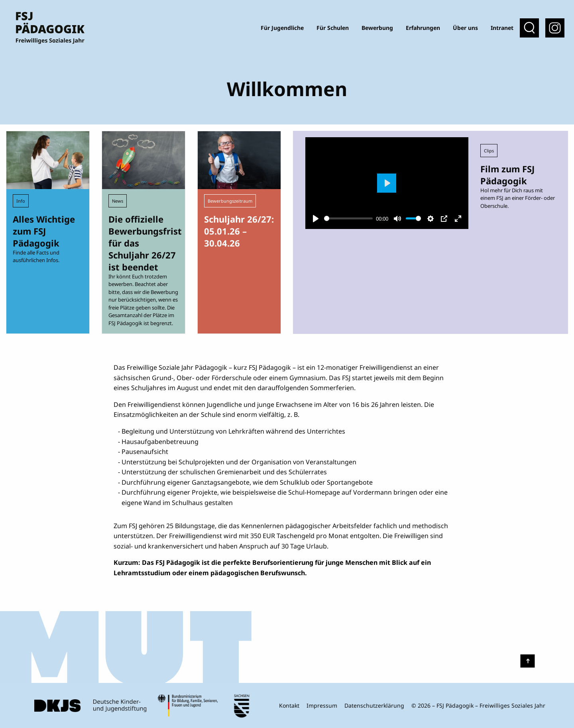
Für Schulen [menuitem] (333, 28)
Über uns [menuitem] (465, 28)
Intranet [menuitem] (502, 28)
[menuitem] (555, 28)
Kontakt (289, 705)
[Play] (316, 219)
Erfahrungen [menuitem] (423, 28)
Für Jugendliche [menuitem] (282, 28)
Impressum (322, 705)
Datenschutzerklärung (374, 705)
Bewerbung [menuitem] (377, 28)
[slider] (348, 218)
